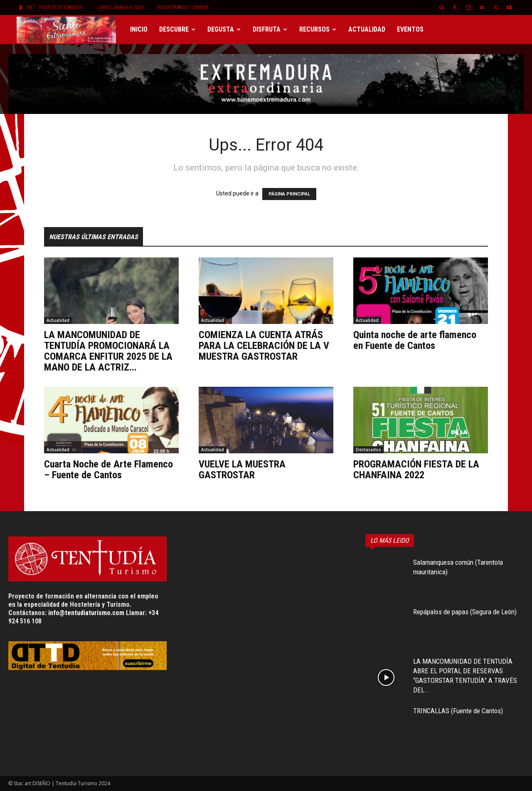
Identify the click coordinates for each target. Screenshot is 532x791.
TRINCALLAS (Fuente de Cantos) (458, 711)
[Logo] (70, 30)
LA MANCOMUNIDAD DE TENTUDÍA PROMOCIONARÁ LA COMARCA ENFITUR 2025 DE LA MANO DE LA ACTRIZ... (108, 351)
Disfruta (270, 29)
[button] (442, 7)
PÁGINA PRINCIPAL (289, 194)
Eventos (410, 29)
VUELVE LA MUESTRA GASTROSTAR (242, 470)
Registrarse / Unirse (183, 7)
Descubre (177, 29)
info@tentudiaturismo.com (86, 613)
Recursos (318, 29)
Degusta (224, 29)
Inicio (139, 29)
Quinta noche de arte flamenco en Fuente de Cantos (415, 340)
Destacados (368, 450)
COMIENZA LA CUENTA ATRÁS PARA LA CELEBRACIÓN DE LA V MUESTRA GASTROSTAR (264, 346)
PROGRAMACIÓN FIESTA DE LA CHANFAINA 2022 (416, 470)
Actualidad (367, 29)
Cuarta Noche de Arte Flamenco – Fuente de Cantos (108, 470)
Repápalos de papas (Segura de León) (465, 612)
